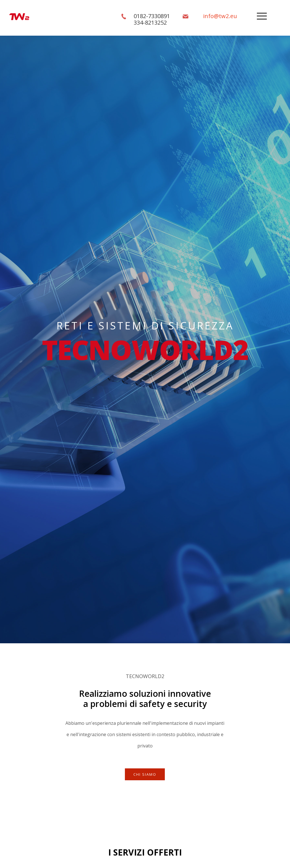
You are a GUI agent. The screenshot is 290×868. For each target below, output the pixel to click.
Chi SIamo (145, 774)
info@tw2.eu (220, 16)
